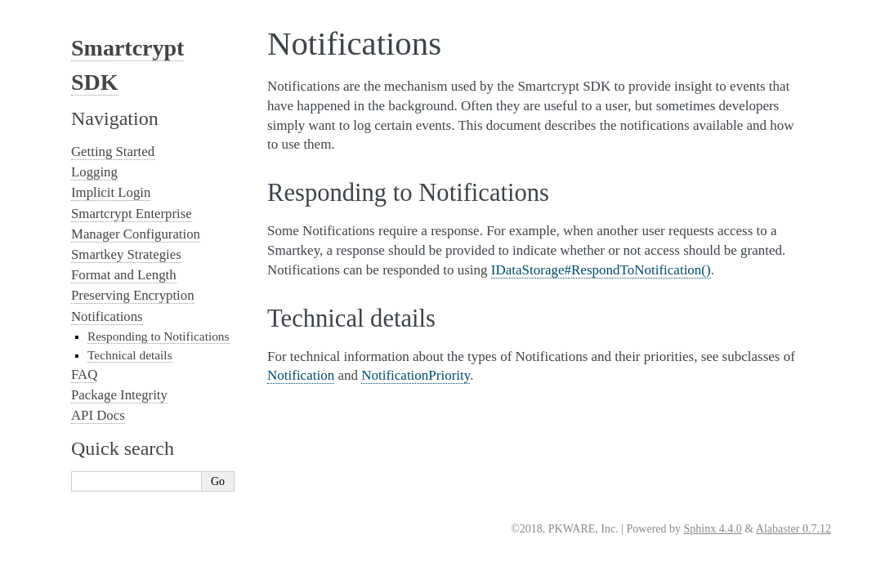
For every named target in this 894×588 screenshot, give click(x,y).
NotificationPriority (416, 375)
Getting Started (113, 151)
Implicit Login (111, 192)
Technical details (130, 355)
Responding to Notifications (159, 336)
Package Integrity (119, 395)
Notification (301, 375)
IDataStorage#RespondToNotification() (601, 270)
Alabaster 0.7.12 (793, 529)
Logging (94, 172)
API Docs (98, 415)
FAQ (84, 374)
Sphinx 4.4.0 (713, 529)
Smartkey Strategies (126, 254)
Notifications (107, 316)
